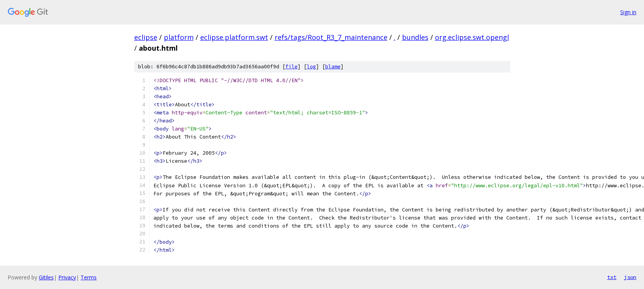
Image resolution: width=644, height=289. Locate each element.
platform (179, 37)
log (311, 67)
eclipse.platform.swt (234, 37)
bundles (415, 37)
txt (612, 277)
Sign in (628, 12)
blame (333, 67)
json (630, 277)
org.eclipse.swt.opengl (472, 37)
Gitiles (46, 277)
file (292, 67)
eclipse (146, 37)
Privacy (67, 277)
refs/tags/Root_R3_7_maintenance (331, 37)
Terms (89, 277)
